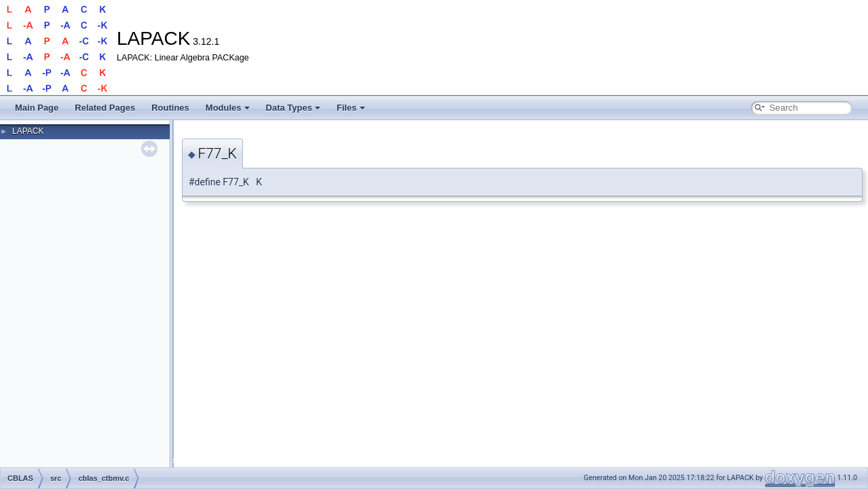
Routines (170, 108)
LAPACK (28, 131)
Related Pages (105, 108)
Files (351, 108)
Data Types (293, 108)
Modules (228, 108)
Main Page (37, 108)
